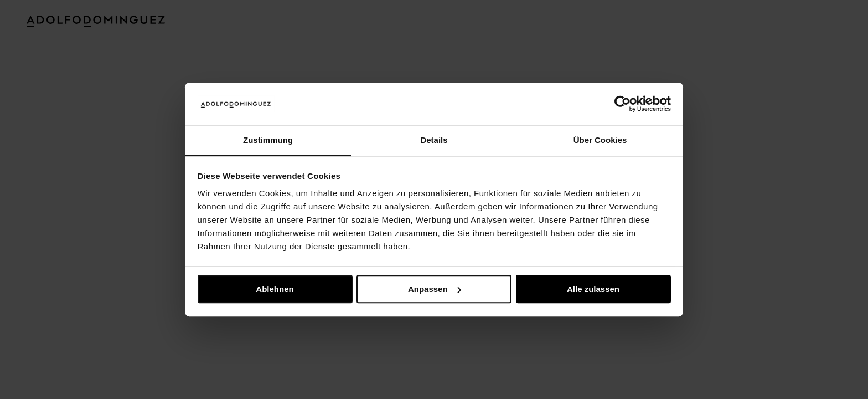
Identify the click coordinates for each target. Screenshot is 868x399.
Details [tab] (434, 140)
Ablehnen (275, 289)
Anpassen (435, 289)
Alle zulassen (593, 289)
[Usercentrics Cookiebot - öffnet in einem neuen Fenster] (622, 104)
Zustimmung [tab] (268, 140)
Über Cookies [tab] (600, 140)
